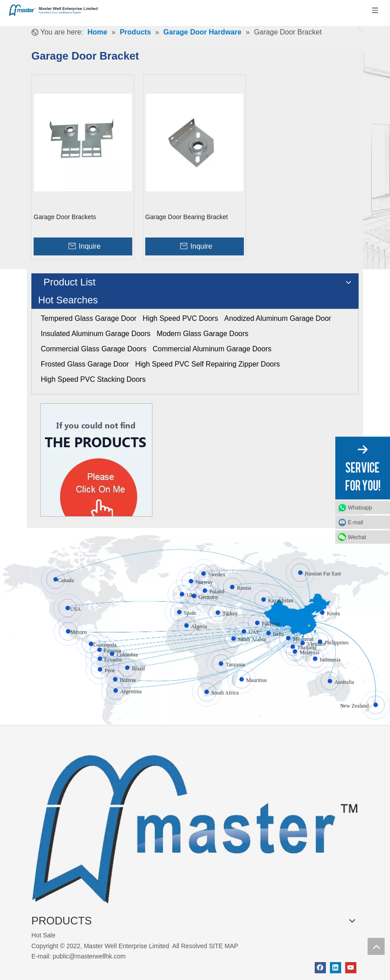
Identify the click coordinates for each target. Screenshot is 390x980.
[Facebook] (320, 968)
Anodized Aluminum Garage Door (277, 318)
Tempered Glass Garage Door (89, 318)
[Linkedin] (336, 968)
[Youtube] (351, 968)
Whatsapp (360, 507)
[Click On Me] (96, 460)
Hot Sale (43, 935)
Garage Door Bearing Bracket (186, 217)
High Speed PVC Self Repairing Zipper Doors (207, 364)
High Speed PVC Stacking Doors (93, 379)
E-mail (355, 522)
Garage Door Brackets (65, 217)
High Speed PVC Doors (180, 318)
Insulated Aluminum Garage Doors (96, 334)
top (376, 946)
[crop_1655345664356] (195, 824)
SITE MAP (223, 946)
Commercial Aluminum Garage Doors (212, 349)
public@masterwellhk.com (89, 956)
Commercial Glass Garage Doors (94, 349)
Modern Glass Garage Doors (202, 334)
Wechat (357, 537)
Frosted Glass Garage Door (85, 364)
